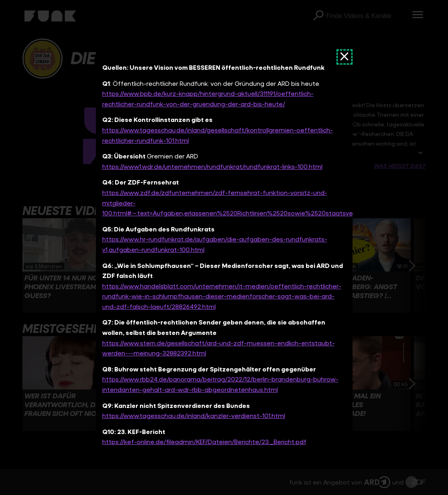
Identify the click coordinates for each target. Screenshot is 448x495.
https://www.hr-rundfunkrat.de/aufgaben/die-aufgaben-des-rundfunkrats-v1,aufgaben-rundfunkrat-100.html (215, 244)
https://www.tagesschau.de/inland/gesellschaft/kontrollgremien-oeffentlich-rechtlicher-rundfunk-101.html (218, 135)
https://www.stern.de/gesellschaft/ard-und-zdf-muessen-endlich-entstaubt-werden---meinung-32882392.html (219, 348)
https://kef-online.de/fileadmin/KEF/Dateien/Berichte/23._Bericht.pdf (204, 442)
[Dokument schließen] (345, 57)
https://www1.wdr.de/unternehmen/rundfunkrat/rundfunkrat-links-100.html (212, 166)
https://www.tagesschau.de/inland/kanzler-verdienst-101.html (194, 416)
